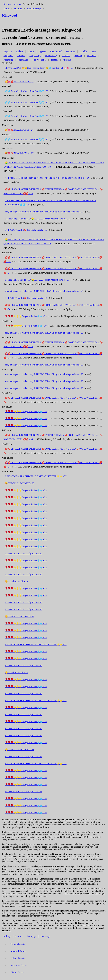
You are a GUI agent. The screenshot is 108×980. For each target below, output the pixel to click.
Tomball (54, 60)
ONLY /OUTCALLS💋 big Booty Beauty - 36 (26, 230)
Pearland (78, 56)
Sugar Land (23, 60)
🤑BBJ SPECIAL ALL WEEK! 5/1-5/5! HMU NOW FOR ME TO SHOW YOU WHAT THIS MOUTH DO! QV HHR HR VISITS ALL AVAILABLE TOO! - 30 (54, 165)
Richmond (91, 56)
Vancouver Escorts (19, 965)
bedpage (7, 936)
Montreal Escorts (18, 951)
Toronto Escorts (18, 944)
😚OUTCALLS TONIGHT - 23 (19, 483)
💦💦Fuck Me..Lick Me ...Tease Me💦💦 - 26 (27, 91)
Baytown (8, 51)
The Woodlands (39, 60)
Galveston (71, 51)
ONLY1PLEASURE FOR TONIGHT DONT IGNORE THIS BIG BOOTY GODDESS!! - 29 (47, 178)
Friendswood (56, 51)
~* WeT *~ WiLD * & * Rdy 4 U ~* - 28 (23, 553)
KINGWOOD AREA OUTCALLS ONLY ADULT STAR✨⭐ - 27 (36, 476)
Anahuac (67, 60)
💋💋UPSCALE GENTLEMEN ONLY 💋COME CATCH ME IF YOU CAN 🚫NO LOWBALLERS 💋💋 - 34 (53, 259)
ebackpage (45, 936)
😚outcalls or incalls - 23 (16, 581)
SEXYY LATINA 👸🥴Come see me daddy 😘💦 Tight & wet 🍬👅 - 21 (39, 68)
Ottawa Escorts (17, 972)
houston (17, 4)
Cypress (42, 51)
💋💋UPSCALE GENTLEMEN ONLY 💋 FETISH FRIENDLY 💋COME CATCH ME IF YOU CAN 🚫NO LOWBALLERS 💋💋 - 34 (53, 191)
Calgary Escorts (18, 958)
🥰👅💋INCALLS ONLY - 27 (19, 82)
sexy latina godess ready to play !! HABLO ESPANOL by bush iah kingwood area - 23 (44, 212)
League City (35, 56)
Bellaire (20, 51)
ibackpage (32, 936)
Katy (94, 51)
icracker (19, 936)
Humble (84, 51)
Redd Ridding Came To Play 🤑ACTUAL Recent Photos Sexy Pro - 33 (37, 219)
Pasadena (66, 56)
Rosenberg (8, 60)
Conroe (31, 51)
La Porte (21, 56)
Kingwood (8, 56)
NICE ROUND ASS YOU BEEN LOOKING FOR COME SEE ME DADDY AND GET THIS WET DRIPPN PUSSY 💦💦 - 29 (50, 203)
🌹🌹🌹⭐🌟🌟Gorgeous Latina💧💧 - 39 (26, 316)
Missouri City (51, 56)
